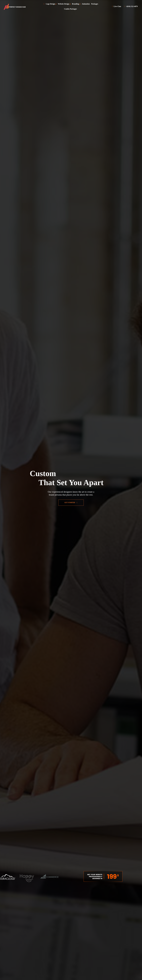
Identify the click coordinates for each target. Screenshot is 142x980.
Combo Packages (71, 9)
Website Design (63, 4)
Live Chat (117, 6)
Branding (76, 4)
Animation (86, 4)
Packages (95, 4)
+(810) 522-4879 (131, 6)
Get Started (71, 503)
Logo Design (50, 4)
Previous (80, 877)
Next (126, 877)
